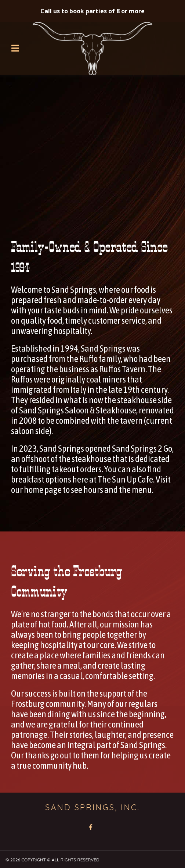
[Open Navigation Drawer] (15, 48)
